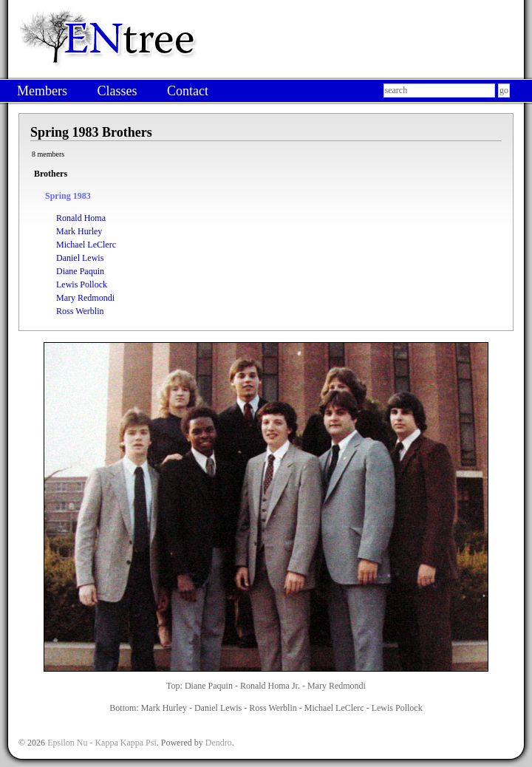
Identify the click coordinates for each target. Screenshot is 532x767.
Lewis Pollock (82, 284)
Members (42, 91)
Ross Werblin (80, 311)
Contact (188, 91)
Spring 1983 (68, 196)
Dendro (219, 743)
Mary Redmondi (85, 298)
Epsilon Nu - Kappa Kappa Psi (102, 743)
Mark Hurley (79, 231)
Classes (117, 91)
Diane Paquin (80, 271)
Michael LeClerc (86, 245)
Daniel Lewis (80, 258)
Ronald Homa (81, 218)
